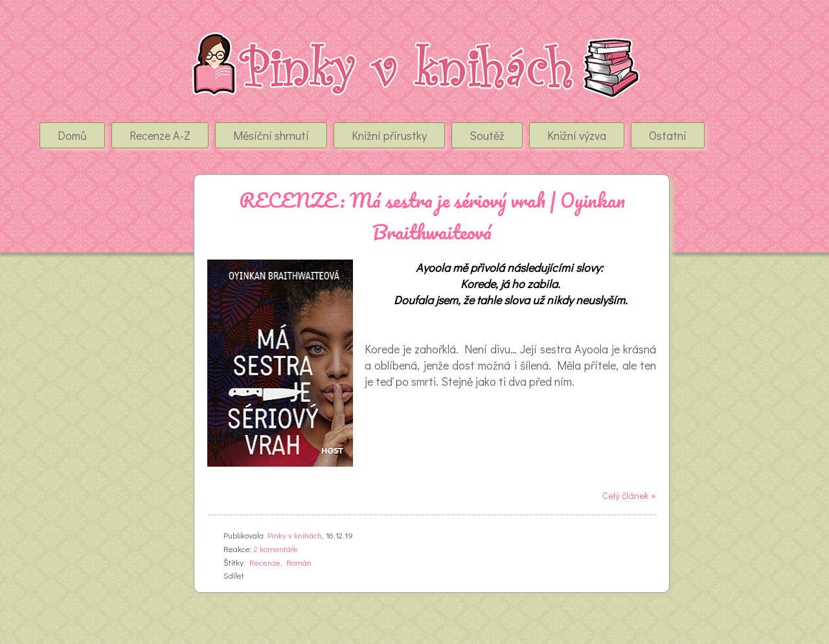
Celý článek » (629, 495)
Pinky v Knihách (115, 45)
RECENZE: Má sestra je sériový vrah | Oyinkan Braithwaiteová (432, 216)
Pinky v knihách (295, 535)
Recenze (265, 562)
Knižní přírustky (389, 135)
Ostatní (668, 135)
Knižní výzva (577, 135)
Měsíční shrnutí (271, 135)
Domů (72, 135)
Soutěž (487, 135)
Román (299, 562)
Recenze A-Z (160, 135)
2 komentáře (276, 549)
